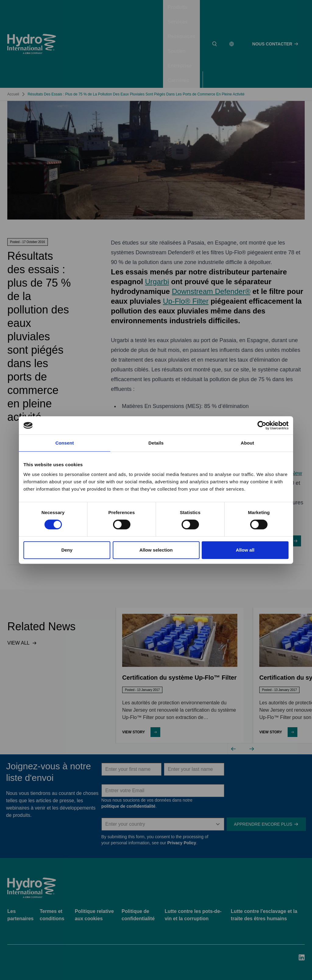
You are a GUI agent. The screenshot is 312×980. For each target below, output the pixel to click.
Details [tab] (156, 443)
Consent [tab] (65, 443)
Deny (67, 550)
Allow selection (156, 550)
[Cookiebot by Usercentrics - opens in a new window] (262, 425)
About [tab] (247, 443)
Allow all (245, 550)
